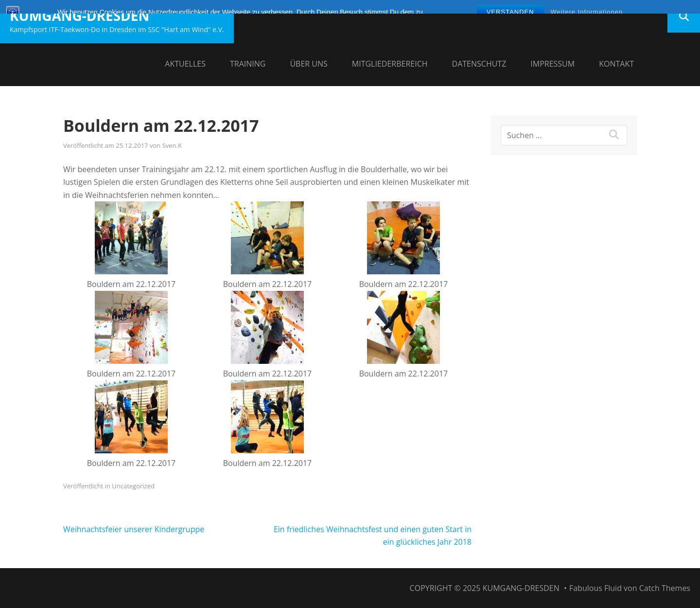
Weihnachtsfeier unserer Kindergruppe (134, 529)
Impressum (552, 64)
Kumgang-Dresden (79, 16)
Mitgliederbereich (390, 64)
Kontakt (616, 64)
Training (248, 64)
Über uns (308, 64)
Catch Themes (665, 588)
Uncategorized (133, 486)
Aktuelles (185, 64)
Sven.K (172, 145)
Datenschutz (479, 64)
